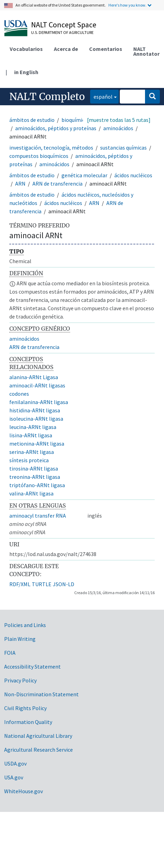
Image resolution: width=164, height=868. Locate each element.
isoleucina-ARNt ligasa (36, 419)
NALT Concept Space (64, 25)
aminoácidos (118, 128)
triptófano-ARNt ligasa (37, 485)
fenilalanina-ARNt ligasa (39, 402)
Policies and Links (25, 625)
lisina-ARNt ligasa (31, 435)
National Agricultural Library (38, 736)
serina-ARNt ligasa (32, 452)
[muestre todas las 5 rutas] (119, 120)
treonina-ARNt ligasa (35, 477)
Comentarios (106, 49)
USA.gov (14, 777)
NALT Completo (47, 97)
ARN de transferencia (57, 184)
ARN (20, 184)
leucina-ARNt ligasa (33, 427)
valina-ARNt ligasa (31, 493)
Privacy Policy (20, 680)
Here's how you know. (127, 5)
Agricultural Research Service (38, 750)
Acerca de (66, 49)
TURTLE (42, 584)
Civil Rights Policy (25, 708)
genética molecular (84, 175)
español (101, 96)
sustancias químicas (123, 147)
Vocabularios (26, 49)
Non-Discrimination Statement (41, 694)
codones (19, 394)
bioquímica (74, 120)
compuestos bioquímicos (39, 156)
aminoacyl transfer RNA (38, 516)
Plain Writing (20, 639)
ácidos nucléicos (133, 175)
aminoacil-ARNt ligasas (37, 385)
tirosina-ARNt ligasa (34, 468)
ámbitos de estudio (32, 120)
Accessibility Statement (32, 666)
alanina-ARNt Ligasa (34, 377)
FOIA (10, 653)
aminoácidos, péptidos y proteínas (56, 128)
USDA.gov (15, 763)
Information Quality (28, 722)
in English (26, 72)
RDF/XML (20, 584)
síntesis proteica (29, 460)
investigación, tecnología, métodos (51, 147)
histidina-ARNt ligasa (35, 410)
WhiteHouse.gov (23, 791)
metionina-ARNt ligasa (37, 444)
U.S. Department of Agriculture (62, 32)
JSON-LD (64, 584)
